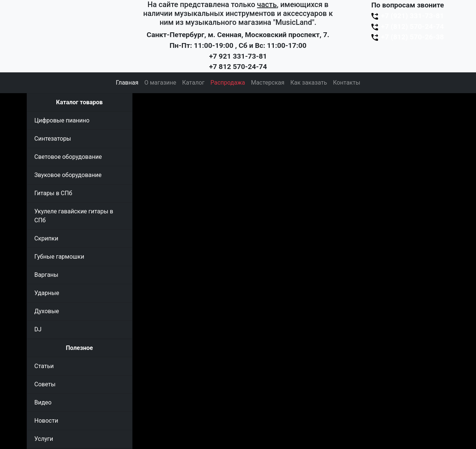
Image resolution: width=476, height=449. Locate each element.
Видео (43, 402)
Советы (45, 384)
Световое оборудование (68, 157)
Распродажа (228, 83)
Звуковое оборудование (68, 175)
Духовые (47, 311)
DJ (38, 329)
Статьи (44, 366)
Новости (46, 421)
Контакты (346, 83)
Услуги (44, 439)
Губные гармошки (59, 257)
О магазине (160, 83)
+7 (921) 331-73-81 (407, 16)
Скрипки (46, 238)
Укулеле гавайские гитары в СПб (74, 216)
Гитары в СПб (53, 193)
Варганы (47, 275)
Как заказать (309, 83)
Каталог (193, 83)
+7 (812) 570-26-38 (407, 37)
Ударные (47, 293)
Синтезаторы (53, 139)
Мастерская (267, 83)
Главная (127, 83)
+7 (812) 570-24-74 (407, 27)
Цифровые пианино (62, 120)
